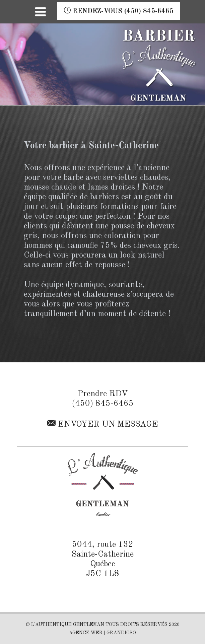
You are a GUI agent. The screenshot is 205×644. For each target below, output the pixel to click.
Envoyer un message (102, 423)
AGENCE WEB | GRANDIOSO (102, 633)
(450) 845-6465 (103, 404)
